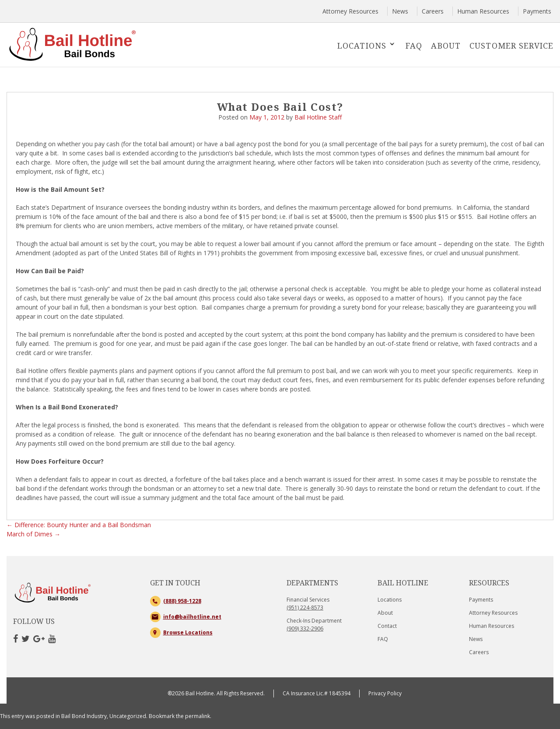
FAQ (414, 46)
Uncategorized (128, 716)
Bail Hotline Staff (318, 117)
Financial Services (308, 604)
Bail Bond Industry (84, 716)
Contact (387, 626)
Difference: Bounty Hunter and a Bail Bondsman (79, 525)
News (400, 11)
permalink (198, 716)
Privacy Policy (385, 693)
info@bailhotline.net (192, 617)
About (446, 46)
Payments (537, 11)
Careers (433, 11)
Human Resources (483, 11)
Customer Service (511, 46)
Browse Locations (188, 632)
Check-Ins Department (314, 625)
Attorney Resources (350, 11)
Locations (362, 46)
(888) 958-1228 (182, 601)
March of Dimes (33, 534)
